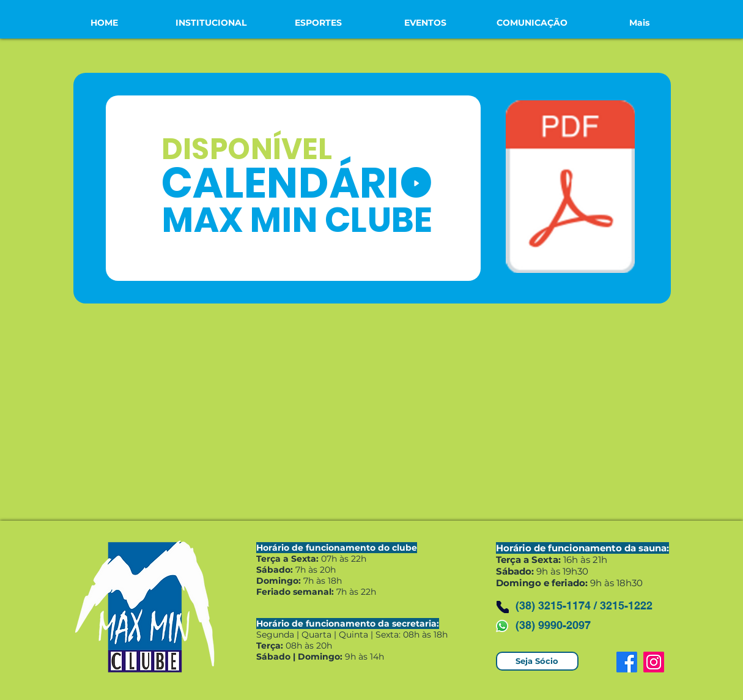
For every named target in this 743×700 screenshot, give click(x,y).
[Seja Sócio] (537, 661)
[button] (211, 23)
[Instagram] (654, 662)
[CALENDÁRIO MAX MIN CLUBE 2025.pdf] (570, 188)
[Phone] (503, 607)
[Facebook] (627, 662)
